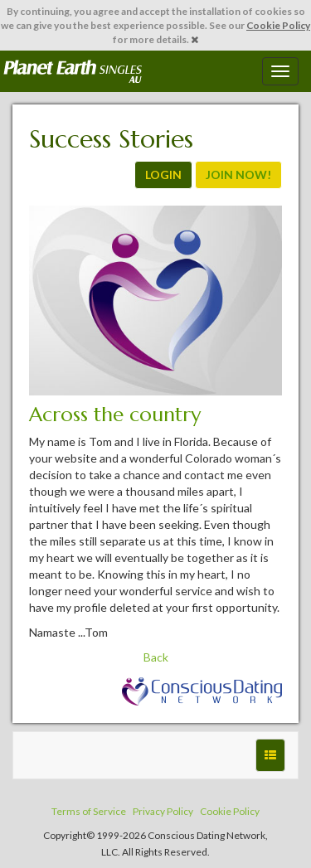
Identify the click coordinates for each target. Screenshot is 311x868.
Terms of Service (89, 811)
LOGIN (163, 175)
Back (156, 657)
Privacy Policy (163, 811)
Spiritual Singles (73, 71)
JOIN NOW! (238, 175)
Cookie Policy (278, 25)
